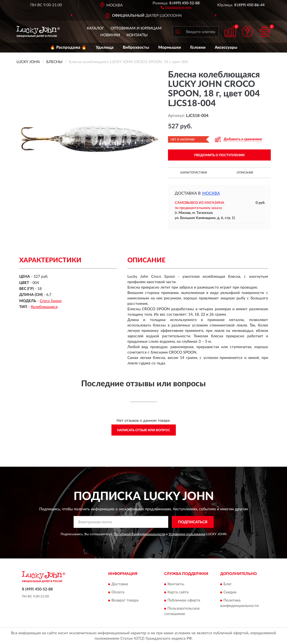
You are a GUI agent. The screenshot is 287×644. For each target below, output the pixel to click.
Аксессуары (226, 48)
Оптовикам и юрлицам (136, 28)
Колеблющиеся (44, 307)
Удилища (105, 48)
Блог (228, 584)
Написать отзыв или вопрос (144, 430)
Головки (198, 48)
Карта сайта (178, 592)
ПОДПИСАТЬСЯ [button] (193, 522)
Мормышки (170, 48)
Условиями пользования (187, 534)
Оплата (118, 592)
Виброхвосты (136, 48)
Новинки (110, 35)
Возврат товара (125, 600)
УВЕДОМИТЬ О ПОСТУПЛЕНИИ (219, 155)
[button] (176, 7)
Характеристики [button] (194, 173)
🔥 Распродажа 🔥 (68, 48)
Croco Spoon (51, 301)
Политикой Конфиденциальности (139, 534)
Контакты (137, 35)
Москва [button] (211, 193)
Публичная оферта (184, 600)
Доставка (120, 584)
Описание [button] (245, 173)
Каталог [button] (95, 28)
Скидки (230, 592)
